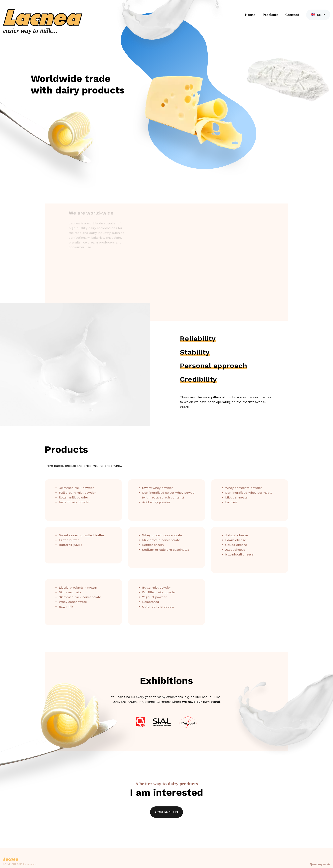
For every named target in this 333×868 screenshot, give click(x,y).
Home (250, 15)
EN (317, 15)
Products (270, 15)
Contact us (166, 812)
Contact (292, 15)
